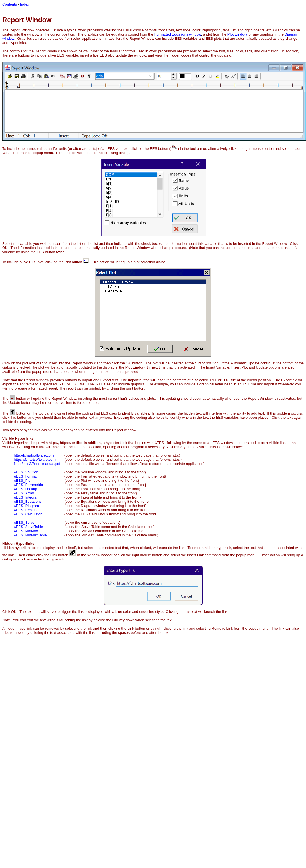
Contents (10, 4)
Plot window (237, 34)
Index (25, 4)
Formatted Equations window (178, 34)
